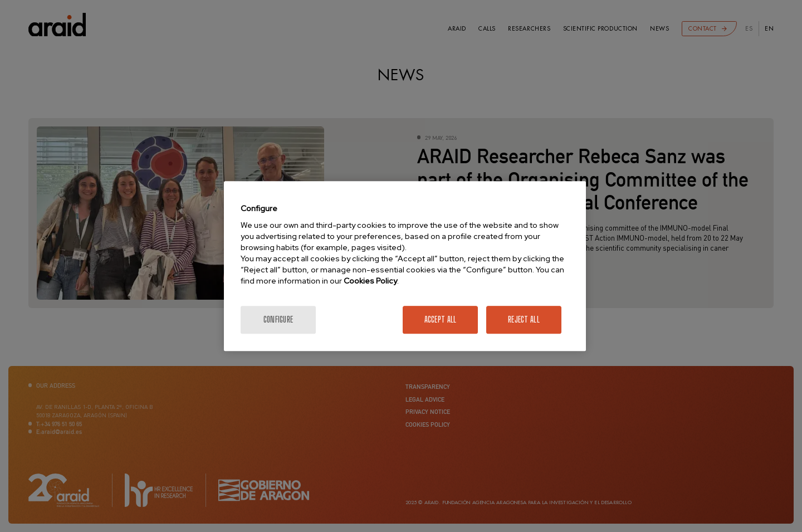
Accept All (441, 319)
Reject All (524, 319)
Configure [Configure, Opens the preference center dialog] (278, 319)
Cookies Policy (370, 281)
